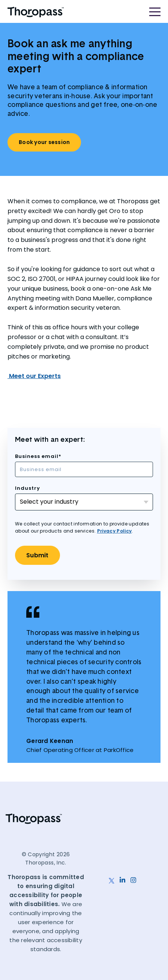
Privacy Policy (115, 531)
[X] (112, 876)
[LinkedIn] (122, 876)
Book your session (44, 142)
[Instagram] (133, 876)
